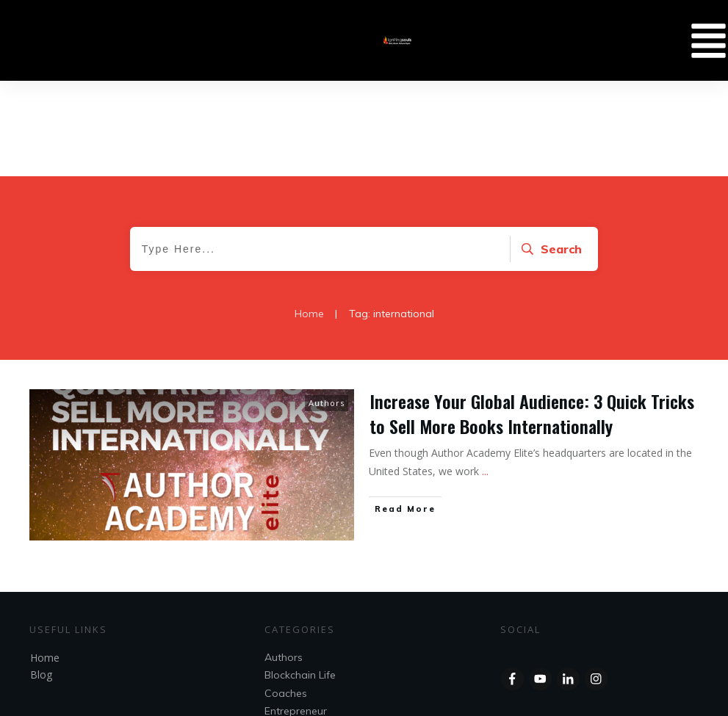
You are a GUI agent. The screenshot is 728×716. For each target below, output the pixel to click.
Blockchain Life (300, 579)
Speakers (287, 633)
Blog (41, 579)
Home (45, 562)
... (485, 376)
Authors (327, 307)
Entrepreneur (296, 615)
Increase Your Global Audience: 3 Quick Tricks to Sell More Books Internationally (532, 318)
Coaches (286, 598)
